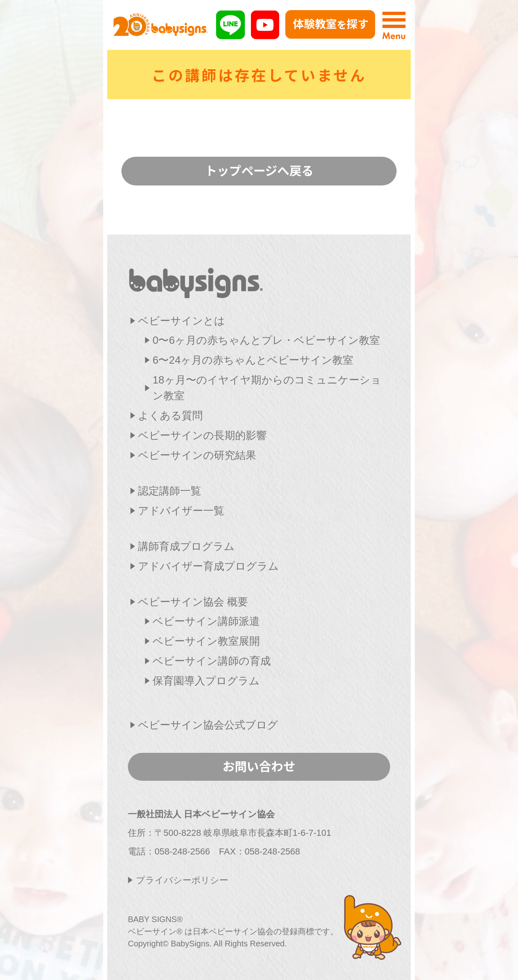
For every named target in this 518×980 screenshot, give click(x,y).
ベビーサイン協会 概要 (193, 602)
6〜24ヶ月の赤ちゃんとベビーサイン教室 (253, 360)
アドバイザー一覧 (181, 511)
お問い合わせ (259, 766)
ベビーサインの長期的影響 (202, 435)
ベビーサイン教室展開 (206, 641)
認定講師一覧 (170, 491)
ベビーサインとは (182, 321)
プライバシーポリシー (182, 880)
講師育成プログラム (186, 546)
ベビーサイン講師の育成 (212, 661)
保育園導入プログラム (206, 681)
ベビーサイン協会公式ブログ (208, 725)
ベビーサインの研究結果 (197, 455)
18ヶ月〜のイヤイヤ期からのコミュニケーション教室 (267, 388)
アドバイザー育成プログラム (208, 566)
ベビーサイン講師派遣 (206, 621)
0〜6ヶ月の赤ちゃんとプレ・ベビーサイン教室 (266, 340)
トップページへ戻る (259, 170)
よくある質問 (170, 415)
